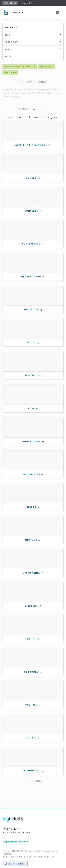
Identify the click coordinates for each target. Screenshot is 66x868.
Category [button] (33, 42)
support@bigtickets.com (15, 842)
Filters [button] (11, 27)
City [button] (33, 35)
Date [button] (33, 49)
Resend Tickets (28, 3)
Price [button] (33, 57)
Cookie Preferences (15, 864)
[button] (18, 12)
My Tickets (10, 3)
